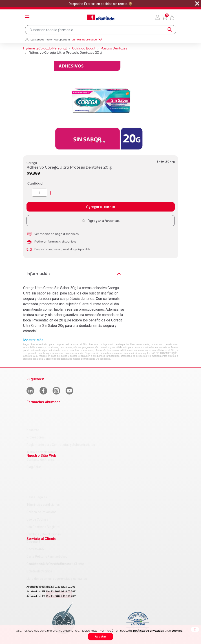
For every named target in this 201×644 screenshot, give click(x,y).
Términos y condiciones (43, 471)
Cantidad (35, 183)
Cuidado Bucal (84, 48)
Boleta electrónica (39, 554)
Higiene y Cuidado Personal (45, 48)
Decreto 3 (33, 508)
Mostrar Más (33, 340)
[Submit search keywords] (170, 30)
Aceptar (100, 636)
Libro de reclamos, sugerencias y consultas (57, 562)
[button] (157, 17)
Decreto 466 (35, 516)
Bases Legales (37, 464)
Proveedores (36, 418)
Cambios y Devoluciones (44, 501)
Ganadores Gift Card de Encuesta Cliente (55, 547)
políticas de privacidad (149, 631)
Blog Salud (34, 447)
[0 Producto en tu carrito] (165, 17)
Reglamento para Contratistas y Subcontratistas (61, 425)
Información (74, 273)
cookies (177, 631)
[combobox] (101, 30)
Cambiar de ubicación (87, 40)
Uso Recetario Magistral (43, 493)
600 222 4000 (59, 577)
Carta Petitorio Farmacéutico (47, 523)
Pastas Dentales (114, 48)
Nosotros (33, 410)
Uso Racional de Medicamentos (49, 530)
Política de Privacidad (42, 479)
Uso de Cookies (37, 486)
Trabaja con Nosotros (42, 432)
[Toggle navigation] (27, 17)
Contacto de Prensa (41, 440)
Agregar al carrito (100, 207)
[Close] (195, 629)
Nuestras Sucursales (41, 569)
